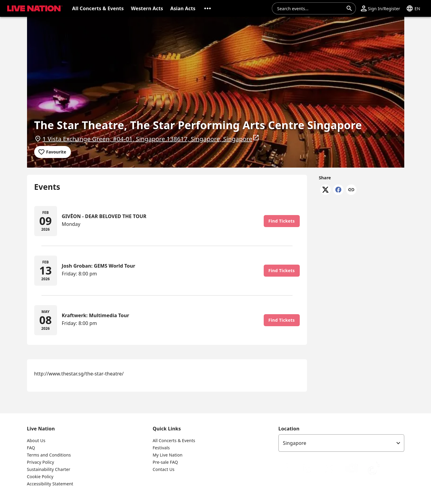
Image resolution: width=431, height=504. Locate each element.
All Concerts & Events (174, 440)
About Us (36, 440)
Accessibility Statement (50, 484)
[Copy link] (351, 190)
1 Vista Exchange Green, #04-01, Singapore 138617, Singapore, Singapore (151, 138)
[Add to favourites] (53, 152)
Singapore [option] (295, 443)
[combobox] (310, 8)
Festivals (161, 448)
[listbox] (341, 443)
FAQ (31, 448)
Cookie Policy (40, 477)
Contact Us (164, 469)
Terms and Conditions (49, 455)
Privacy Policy (41, 462)
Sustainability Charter (49, 469)
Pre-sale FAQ (165, 462)
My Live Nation (167, 455)
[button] (208, 8)
